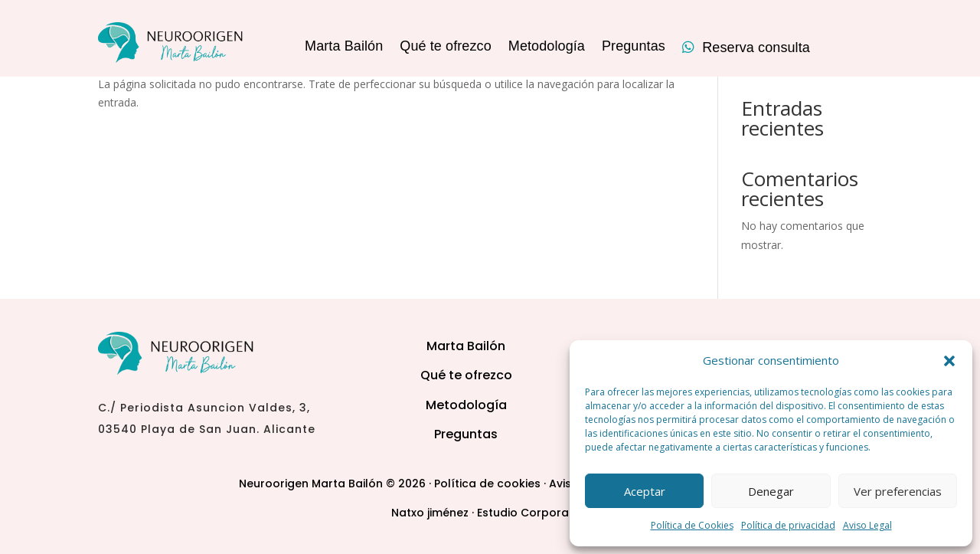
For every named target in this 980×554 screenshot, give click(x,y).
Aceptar (645, 491)
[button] (949, 361)
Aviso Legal (867, 525)
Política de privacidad (788, 525)
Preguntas (634, 47)
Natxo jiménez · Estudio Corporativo (490, 513)
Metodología (547, 47)
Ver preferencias (898, 491)
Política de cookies (487, 484)
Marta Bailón (344, 47)
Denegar (771, 491)
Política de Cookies (692, 525)
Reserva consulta (746, 48)
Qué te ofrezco (445, 47)
